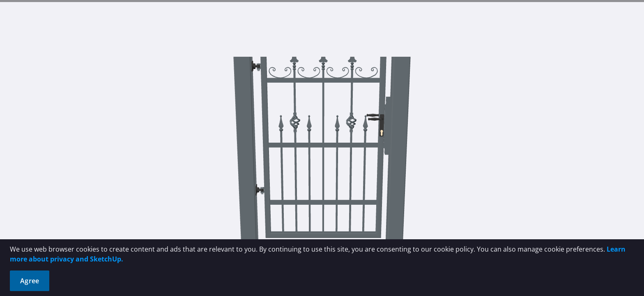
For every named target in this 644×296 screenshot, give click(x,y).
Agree (30, 281)
